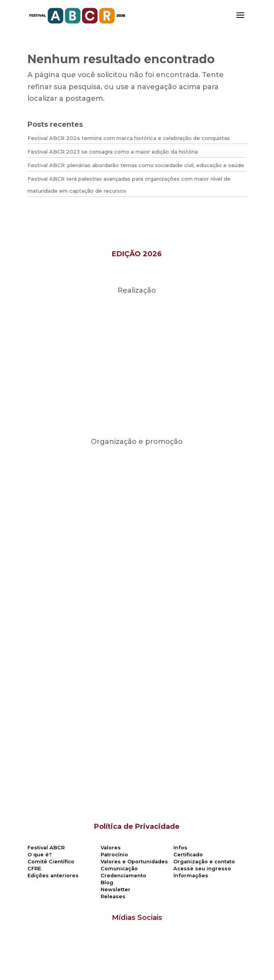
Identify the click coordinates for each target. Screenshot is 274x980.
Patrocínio (114, 855)
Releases (113, 896)
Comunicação (119, 869)
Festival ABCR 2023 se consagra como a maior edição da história (113, 152)
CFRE (34, 869)
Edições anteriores (53, 876)
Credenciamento (123, 876)
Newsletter (116, 889)
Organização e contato (204, 862)
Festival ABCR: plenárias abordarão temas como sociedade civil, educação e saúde (136, 165)
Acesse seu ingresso (202, 869)
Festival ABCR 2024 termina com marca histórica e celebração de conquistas (129, 138)
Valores (111, 848)
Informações (191, 876)
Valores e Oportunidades (134, 862)
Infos (180, 848)
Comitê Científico (51, 862)
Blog (107, 883)
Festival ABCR (46, 848)
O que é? (40, 855)
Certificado (188, 855)
